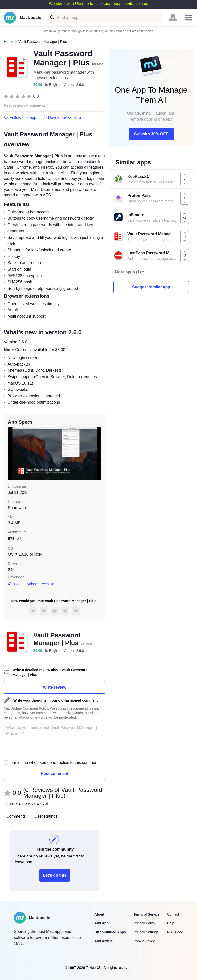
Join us (142, 4)
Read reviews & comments (25, 105)
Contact (173, 914)
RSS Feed (175, 932)
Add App (101, 923)
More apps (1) (128, 272)
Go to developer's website (31, 584)
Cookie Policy (144, 941)
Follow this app (20, 118)
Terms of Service (146, 914)
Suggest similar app (151, 287)
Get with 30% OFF (151, 134)
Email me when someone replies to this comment (55, 763)
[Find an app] (52, 18)
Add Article (103, 941)
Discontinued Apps (110, 932)
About (99, 914)
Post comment (55, 773)
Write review (55, 687)
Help (170, 923)
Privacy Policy (144, 923)
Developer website (62, 118)
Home (9, 42)
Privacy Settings (146, 932)
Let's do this (55, 875)
